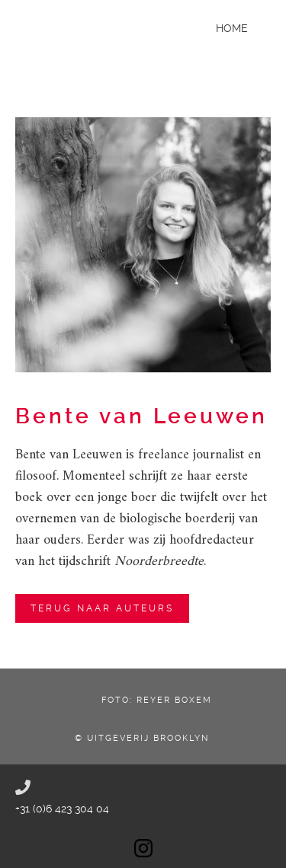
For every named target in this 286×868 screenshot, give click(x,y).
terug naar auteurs (102, 608)
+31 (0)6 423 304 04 (62, 809)
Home (232, 28)
